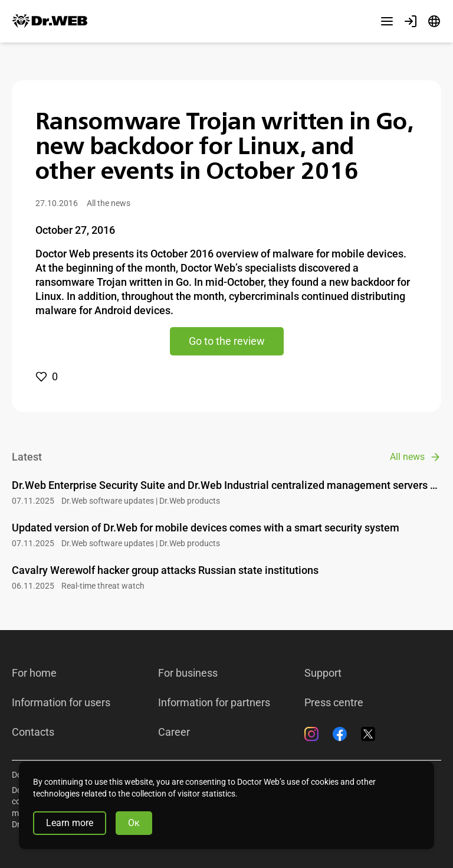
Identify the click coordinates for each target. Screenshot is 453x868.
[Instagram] (311, 734)
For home (34, 673)
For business (188, 673)
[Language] (434, 21)
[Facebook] (340, 734)
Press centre (334, 703)
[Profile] (411, 21)
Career (174, 732)
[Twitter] (368, 734)
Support (323, 673)
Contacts (33, 732)
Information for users (61, 703)
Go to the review (227, 341)
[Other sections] (387, 21)
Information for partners (214, 703)
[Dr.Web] (50, 21)
